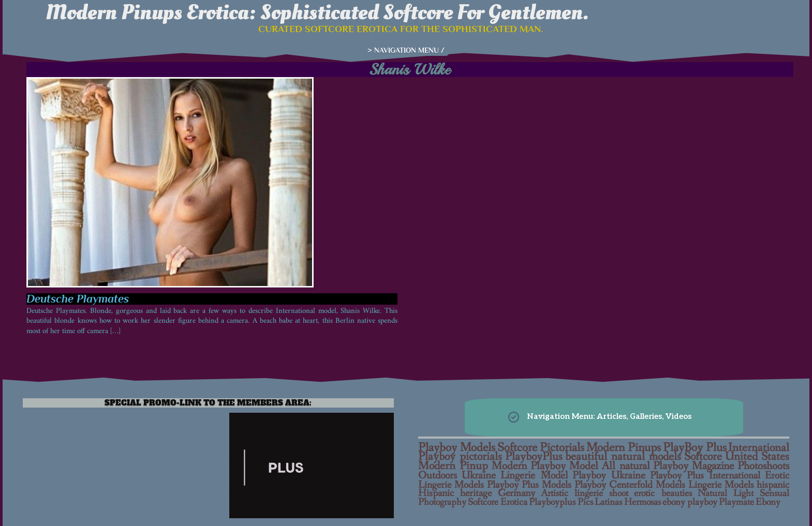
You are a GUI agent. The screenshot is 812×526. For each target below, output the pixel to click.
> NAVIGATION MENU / (406, 50)
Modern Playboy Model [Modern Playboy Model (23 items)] (545, 466)
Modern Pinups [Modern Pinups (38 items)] (624, 448)
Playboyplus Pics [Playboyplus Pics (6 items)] (561, 502)
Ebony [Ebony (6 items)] (768, 502)
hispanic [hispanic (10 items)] (773, 485)
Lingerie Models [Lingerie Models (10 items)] (721, 485)
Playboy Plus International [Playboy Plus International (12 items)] (705, 476)
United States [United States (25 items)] (757, 457)
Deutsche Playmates (78, 299)
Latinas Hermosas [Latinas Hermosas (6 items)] (628, 502)
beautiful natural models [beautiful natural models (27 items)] (623, 457)
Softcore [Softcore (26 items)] (703, 457)
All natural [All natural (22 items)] (625, 466)
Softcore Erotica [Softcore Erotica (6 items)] (498, 502)
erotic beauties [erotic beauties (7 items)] (663, 493)
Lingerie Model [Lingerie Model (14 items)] (534, 476)
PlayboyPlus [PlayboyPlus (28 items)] (534, 457)
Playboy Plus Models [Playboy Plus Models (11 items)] (529, 485)
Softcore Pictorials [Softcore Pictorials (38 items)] (541, 448)
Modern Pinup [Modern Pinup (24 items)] (453, 466)
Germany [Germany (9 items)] (516, 493)
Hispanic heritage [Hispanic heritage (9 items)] (455, 493)
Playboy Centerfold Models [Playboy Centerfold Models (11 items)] (630, 485)
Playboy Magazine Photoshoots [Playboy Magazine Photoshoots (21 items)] (721, 466)
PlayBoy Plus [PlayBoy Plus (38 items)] (695, 448)
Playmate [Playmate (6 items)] (736, 502)
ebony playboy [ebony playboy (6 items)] (690, 502)
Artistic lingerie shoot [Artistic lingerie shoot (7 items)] (585, 493)
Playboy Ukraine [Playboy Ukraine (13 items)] (609, 476)
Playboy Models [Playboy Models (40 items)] (457, 448)
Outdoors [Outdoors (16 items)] (438, 475)
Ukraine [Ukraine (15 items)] (479, 476)
